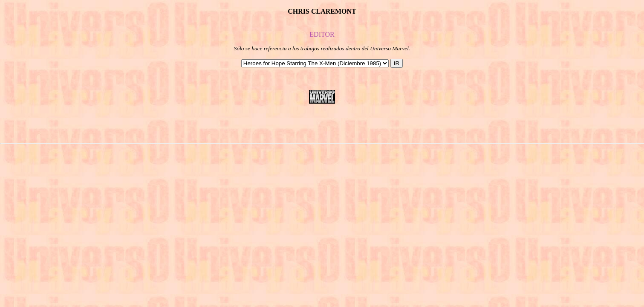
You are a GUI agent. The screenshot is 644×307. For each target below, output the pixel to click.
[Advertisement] (322, 123)
